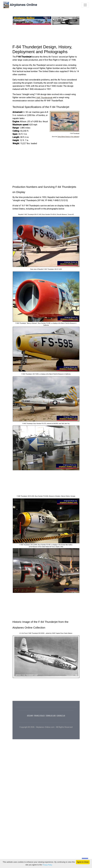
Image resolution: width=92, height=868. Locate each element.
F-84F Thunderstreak (44, 103)
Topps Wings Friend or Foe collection (68, 142)
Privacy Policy (47, 865)
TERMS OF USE (51, 721)
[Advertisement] (46, 40)
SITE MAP (30, 721)
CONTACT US (61, 721)
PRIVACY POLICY (39, 721)
